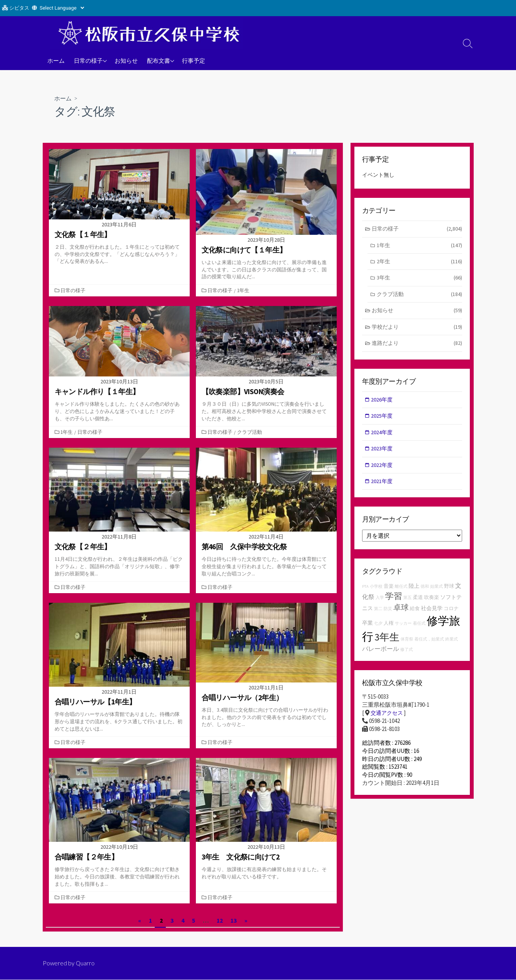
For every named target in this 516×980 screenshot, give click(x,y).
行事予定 (194, 60)
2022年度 (383, 471)
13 (234, 920)
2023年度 (383, 454)
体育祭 (407, 646)
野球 (449, 593)
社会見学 (432, 615)
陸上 (414, 593)
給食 (415, 615)
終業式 (452, 646)
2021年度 (383, 487)
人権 (389, 630)
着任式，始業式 (429, 646)
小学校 (376, 593)
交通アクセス (388, 720)
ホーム (56, 60)
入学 (380, 605)
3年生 (419, 280)
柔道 (418, 604)
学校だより (417, 330)
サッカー (403, 630)
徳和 (425, 593)
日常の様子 (88, 60)
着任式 (419, 630)
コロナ (451, 615)
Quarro (86, 963)
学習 (394, 603)
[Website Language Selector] (62, 8)
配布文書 (159, 60)
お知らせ (126, 60)
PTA (365, 593)
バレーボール (381, 656)
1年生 (244, 290)
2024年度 (383, 437)
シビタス (19, 8)
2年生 (419, 263)
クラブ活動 (250, 432)
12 (220, 920)
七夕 (378, 630)
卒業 (367, 630)
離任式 (401, 593)
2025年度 (383, 421)
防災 (388, 616)
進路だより (417, 347)
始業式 (437, 593)
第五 (407, 605)
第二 (378, 616)
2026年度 (383, 404)
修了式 (407, 656)
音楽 (389, 593)
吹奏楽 (432, 604)
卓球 (401, 614)
